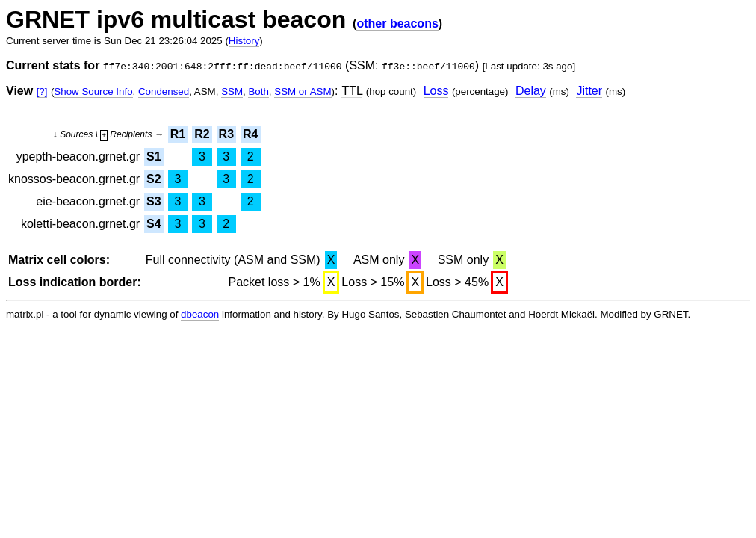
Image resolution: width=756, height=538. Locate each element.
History (244, 41)
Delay (531, 91)
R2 (202, 134)
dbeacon (200, 314)
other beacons (397, 24)
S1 (154, 157)
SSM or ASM (303, 92)
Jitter (589, 91)
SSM (232, 92)
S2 (154, 179)
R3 (226, 134)
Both (258, 92)
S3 (154, 201)
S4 (154, 224)
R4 (250, 134)
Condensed (164, 92)
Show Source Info (93, 92)
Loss (436, 91)
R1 (178, 134)
